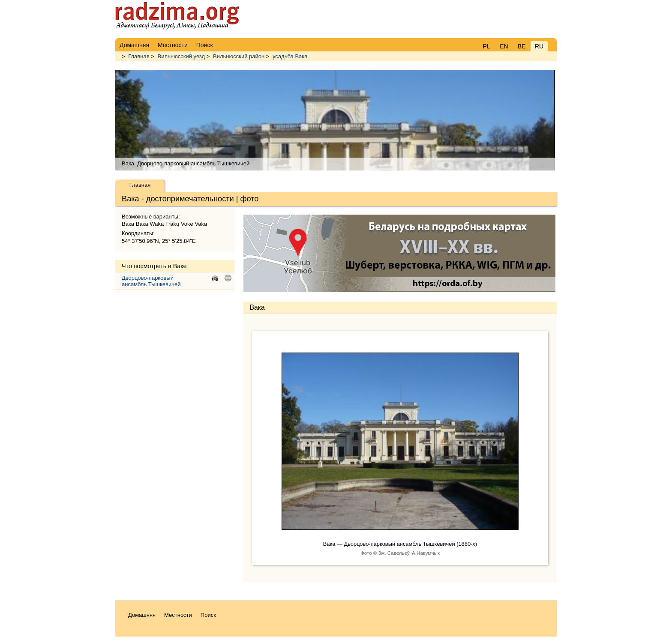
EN (504, 46)
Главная (139, 56)
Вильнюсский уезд (181, 56)
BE (522, 46)
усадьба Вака (290, 56)
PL (486, 46)
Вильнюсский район (239, 56)
